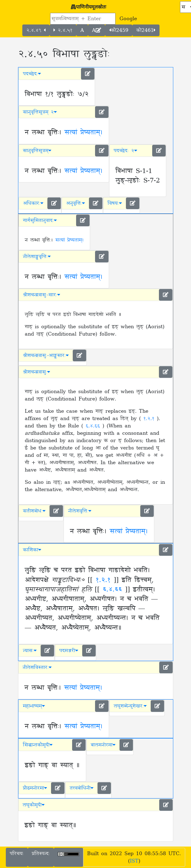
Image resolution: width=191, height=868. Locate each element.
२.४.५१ (63, 30)
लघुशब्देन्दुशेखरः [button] (130, 706)
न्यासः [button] (30, 651)
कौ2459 (119, 30)
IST (134, 861)
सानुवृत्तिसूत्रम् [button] (37, 151)
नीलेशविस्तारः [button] (37, 667)
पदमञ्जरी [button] (69, 651)
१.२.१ (150, 419)
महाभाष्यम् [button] (34, 706)
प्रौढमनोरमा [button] (35, 788)
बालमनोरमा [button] (103, 745)
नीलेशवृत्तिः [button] (80, 511)
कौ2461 (146, 30)
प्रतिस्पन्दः (41, 854)
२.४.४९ (36, 30)
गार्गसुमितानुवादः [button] (40, 220)
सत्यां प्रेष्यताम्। (84, 133)
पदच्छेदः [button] (32, 74)
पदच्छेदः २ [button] (125, 151)
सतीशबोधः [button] (34, 511)
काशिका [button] (32, 550)
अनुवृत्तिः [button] (75, 203)
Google (128, 19)
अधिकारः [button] (33, 203)
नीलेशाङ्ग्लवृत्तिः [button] (37, 257)
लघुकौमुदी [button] (34, 805)
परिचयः (17, 854)
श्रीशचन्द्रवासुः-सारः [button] (42, 295)
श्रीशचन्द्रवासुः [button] (37, 372)
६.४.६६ (94, 426)
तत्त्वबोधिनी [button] (82, 788)
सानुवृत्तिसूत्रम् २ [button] (40, 112)
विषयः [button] (115, 203)
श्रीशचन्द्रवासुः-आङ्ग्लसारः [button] (46, 355)
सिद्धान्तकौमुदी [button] (38, 745)
